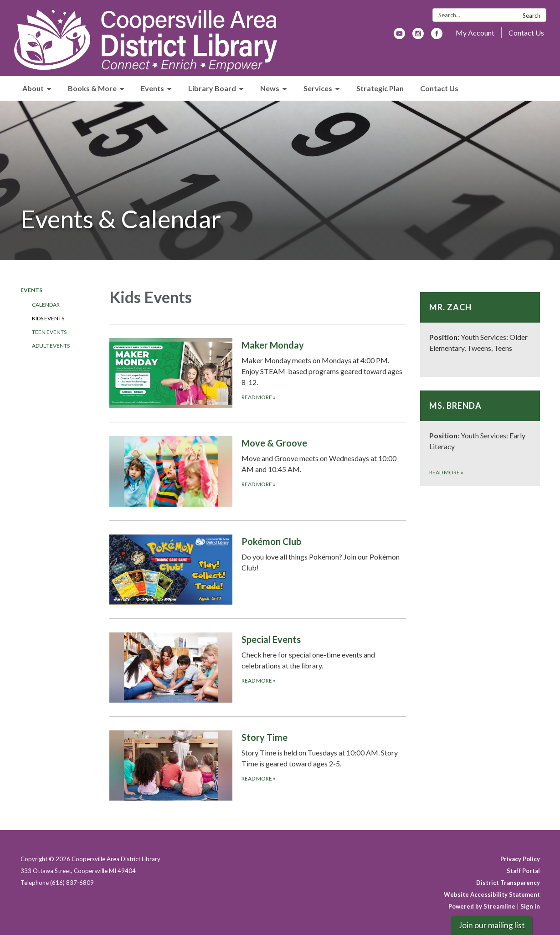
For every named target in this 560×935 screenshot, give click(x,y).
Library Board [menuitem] (212, 88)
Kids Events (48, 318)
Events (31, 290)
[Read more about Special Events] (258, 667)
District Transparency (508, 883)
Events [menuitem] (152, 88)
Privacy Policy (520, 859)
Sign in (530, 906)
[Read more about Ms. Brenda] (480, 438)
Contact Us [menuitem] (439, 88)
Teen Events (49, 332)
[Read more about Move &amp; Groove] (258, 471)
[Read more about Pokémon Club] (258, 569)
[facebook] (437, 36)
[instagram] (418, 36)
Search (532, 15)
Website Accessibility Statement (492, 894)
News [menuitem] (270, 88)
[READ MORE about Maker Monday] (258, 373)
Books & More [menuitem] (92, 88)
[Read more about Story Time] (258, 765)
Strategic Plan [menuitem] (380, 88)
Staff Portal (523, 871)
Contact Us (526, 33)
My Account (475, 33)
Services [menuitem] (318, 88)
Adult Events (51, 346)
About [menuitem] (33, 88)
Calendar (46, 305)
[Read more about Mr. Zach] (480, 334)
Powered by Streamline (482, 906)
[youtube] (399, 36)
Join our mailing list (492, 925)
